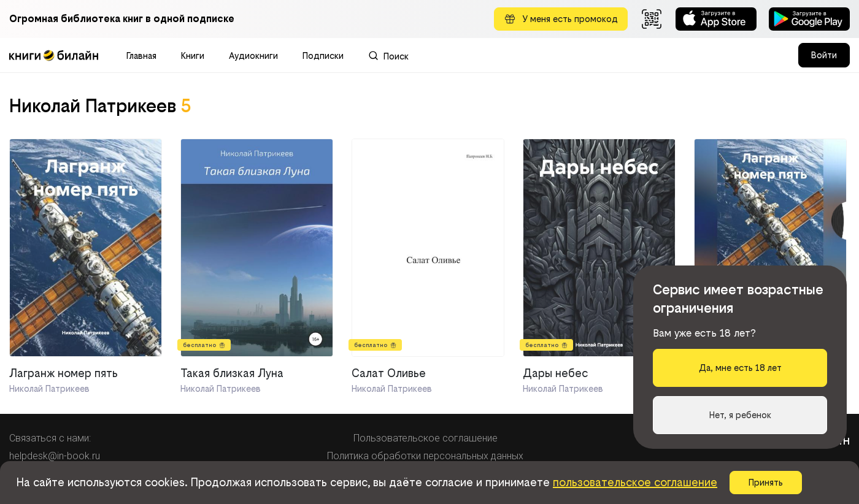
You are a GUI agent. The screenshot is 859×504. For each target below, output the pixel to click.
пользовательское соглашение (635, 482)
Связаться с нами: (50, 438)
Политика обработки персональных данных (425, 456)
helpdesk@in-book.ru (55, 456)
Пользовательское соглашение (426, 438)
